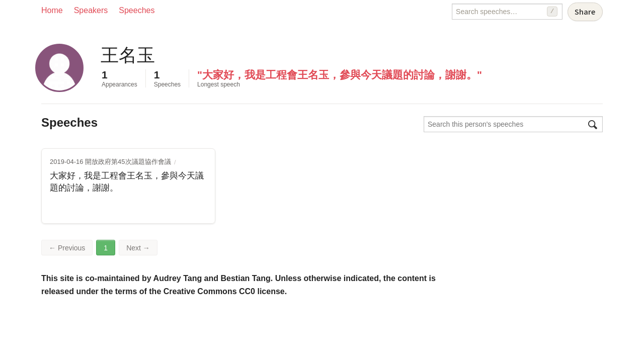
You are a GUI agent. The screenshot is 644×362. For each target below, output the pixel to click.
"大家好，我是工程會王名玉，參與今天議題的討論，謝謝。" (340, 75)
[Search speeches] (507, 12)
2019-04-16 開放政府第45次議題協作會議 (110, 162)
